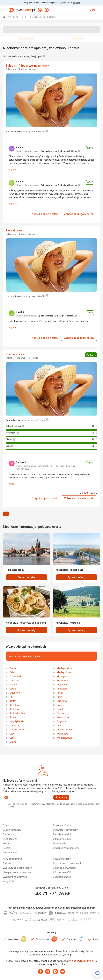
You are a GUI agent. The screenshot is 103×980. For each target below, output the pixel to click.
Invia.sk (81, 961)
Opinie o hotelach (15, 17)
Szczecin (61, 713)
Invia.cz (72, 961)
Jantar (13, 701)
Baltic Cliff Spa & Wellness (24, 66)
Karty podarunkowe (13, 859)
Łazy (12, 734)
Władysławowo (64, 738)
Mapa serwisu (10, 853)
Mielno (13, 742)
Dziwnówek (15, 676)
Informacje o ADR (62, 872)
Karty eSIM (9, 881)
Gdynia (13, 689)
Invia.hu (90, 961)
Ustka (60, 726)
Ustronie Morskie (65, 730)
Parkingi (7, 863)
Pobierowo (62, 681)
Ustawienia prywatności (65, 868)
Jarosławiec (16, 705)
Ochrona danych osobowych (67, 863)
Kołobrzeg (15, 726)
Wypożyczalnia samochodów (18, 868)
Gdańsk (13, 685)
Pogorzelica (63, 685)
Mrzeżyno (62, 676)
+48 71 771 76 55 (52, 894)
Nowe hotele (60, 843)
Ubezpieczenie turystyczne (17, 872)
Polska (27, 17)
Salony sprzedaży (12, 830)
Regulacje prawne (62, 877)
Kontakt (7, 843)
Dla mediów (9, 834)
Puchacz (12, 354)
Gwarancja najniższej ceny (66, 848)
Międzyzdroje (64, 672)
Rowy (60, 697)
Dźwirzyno (15, 681)
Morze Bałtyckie (39, 17)
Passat (11, 230)
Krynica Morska (17, 730)
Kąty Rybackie (17, 721)
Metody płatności (62, 834)
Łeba (12, 738)
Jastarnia (14, 709)
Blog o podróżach (62, 825)
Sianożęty (62, 705)
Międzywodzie (64, 668)
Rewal (60, 693)
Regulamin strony (62, 859)
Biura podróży (10, 839)
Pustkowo (62, 689)
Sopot (60, 709)
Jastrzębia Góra (17, 713)
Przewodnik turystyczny (65, 830)
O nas (6, 825)
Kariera (6, 848)
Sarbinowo (62, 701)
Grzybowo (15, 693)
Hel (11, 697)
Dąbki (12, 672)
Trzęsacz (61, 721)
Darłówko (14, 668)
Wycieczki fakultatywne (15, 877)
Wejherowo (62, 734)
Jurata (13, 717)
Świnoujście (63, 717)
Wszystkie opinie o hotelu (45, 214)
